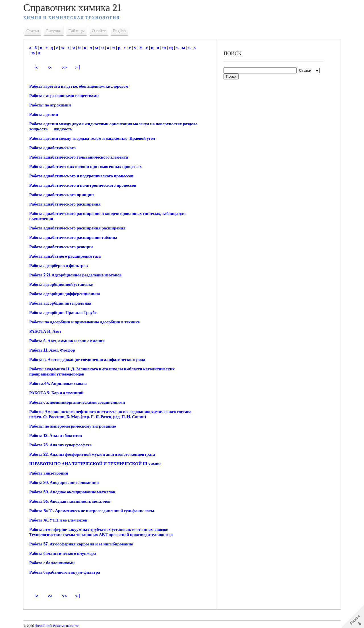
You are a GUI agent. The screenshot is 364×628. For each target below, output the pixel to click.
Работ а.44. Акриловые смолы (60, 383)
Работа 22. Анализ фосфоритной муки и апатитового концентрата (95, 454)
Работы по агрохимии (52, 105)
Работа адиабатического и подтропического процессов (84, 176)
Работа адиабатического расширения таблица (76, 237)
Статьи (35, 31)
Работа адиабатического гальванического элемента (81, 157)
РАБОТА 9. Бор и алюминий (59, 393)
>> (67, 67)
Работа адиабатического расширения (67, 204)
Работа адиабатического (55, 148)
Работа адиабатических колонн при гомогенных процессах (88, 167)
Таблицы (79, 31)
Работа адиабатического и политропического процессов (85, 185)
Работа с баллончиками (54, 563)
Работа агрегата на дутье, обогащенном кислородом (81, 86)
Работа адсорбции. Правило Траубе (65, 313)
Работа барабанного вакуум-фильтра (67, 572)
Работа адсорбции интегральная (63, 303)
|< (39, 67)
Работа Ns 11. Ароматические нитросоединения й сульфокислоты (94, 511)
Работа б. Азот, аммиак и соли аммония (69, 341)
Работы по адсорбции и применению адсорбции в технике (87, 322)
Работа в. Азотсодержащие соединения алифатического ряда (90, 360)
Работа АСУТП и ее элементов (61, 520)
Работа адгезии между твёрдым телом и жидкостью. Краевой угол (95, 138)
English (122, 31)
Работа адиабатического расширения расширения (80, 228)
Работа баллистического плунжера (65, 553)
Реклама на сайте (68, 626)
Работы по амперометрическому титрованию (75, 426)
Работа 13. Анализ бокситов (58, 436)
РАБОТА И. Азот (48, 331)
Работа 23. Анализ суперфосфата (63, 445)
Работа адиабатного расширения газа (67, 256)
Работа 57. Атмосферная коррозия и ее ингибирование (83, 544)
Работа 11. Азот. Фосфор (54, 350)
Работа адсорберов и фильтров (61, 266)
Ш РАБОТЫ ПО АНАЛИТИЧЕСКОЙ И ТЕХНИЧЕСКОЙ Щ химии (97, 464)
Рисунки (56, 31)
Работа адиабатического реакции (63, 247)
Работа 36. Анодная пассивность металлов (72, 501)
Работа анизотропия (51, 473)
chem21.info (46, 626)
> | (80, 67)
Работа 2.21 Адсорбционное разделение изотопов (78, 275)
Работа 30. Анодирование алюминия (66, 483)
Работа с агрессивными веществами (66, 96)
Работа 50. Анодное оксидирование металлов (75, 492)
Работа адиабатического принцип (64, 195)
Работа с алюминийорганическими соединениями (79, 402)
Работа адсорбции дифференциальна (67, 294)
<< (53, 67)
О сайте (101, 31)
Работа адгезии (46, 114)
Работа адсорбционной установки (64, 284)
